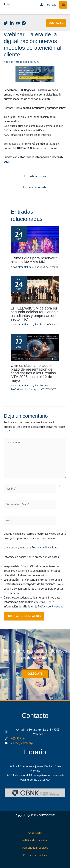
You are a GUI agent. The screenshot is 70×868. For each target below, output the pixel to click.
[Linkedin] (12, 23)
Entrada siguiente (35, 187)
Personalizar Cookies (35, 848)
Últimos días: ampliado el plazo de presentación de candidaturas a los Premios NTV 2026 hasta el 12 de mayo (33, 373)
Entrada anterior (35, 176)
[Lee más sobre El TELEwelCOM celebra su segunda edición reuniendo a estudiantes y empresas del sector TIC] (35, 289)
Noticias (8, 62)
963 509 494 (19, 738)
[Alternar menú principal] (63, 5)
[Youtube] (18, 23)
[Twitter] (6, 23)
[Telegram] (24, 23)
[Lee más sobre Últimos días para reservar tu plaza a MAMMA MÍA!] (35, 240)
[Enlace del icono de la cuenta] (42, 5)
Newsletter (17, 267)
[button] (56, 23)
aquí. (7, 162)
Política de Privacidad (45, 547)
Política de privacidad (35, 840)
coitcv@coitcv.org (22, 743)
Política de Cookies (35, 855)
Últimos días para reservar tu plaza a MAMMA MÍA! (35, 260)
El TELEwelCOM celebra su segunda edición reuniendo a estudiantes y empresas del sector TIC (35, 314)
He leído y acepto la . (31, 547)
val (54, 5)
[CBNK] (35, 793)
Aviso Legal (35, 833)
